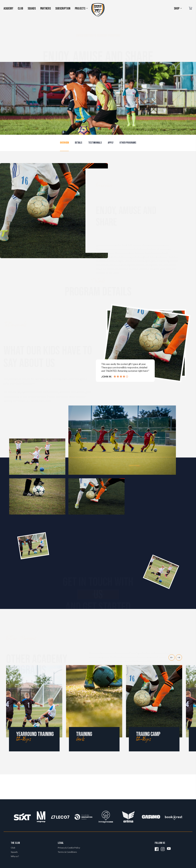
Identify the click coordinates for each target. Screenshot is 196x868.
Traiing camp (148, 734)
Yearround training (35, 734)
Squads (14, 852)
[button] (64, 143)
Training (84, 734)
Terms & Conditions (67, 852)
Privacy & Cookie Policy (69, 848)
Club (13, 848)
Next (179, 657)
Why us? (15, 856)
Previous (172, 657)
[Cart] (190, 9)
